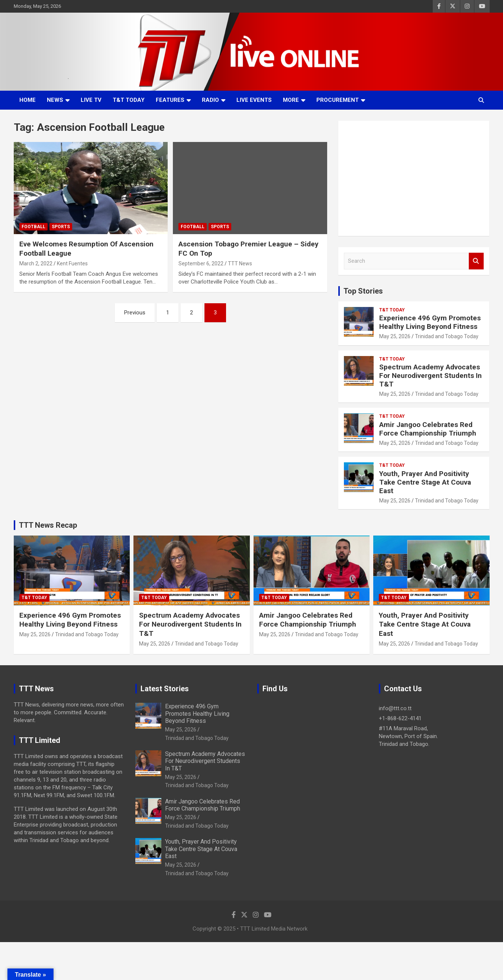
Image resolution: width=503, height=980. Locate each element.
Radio (210, 100)
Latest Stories (165, 689)
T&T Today (129, 100)
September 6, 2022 (201, 263)
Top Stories (363, 291)
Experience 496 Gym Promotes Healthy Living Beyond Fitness (430, 322)
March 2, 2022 (36, 263)
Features (170, 100)
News (55, 100)
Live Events (254, 100)
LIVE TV (91, 100)
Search (476, 261)
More (291, 100)
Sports (61, 227)
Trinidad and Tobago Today (447, 336)
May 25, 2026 (395, 336)
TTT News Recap (48, 525)
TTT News (240, 263)
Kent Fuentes (72, 263)
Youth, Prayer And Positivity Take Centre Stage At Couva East (425, 482)
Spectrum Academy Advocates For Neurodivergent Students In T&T (431, 376)
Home (28, 100)
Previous (135, 313)
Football (33, 227)
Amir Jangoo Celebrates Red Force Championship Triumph (428, 429)
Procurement (338, 100)
